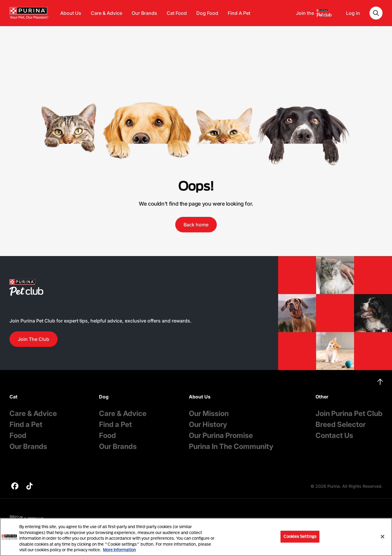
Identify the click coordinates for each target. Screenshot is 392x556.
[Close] (383, 537)
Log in (353, 13)
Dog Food (207, 13)
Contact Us (334, 435)
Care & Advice (106, 13)
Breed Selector (341, 424)
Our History (208, 424)
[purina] (15, 487)
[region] (196, 537)
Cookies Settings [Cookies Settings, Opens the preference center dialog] (300, 536)
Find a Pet (26, 424)
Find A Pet (239, 13)
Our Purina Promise (221, 435)
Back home (196, 225)
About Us (71, 13)
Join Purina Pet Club (349, 413)
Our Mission (209, 413)
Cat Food (177, 13)
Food (18, 435)
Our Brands (144, 13)
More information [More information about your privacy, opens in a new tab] (119, 550)
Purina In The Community (231, 446)
